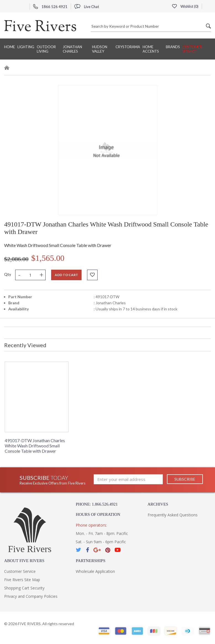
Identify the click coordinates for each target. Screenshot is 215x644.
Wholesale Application (95, 571)
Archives (158, 504)
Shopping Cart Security (24, 588)
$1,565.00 (48, 258)
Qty (8, 274)
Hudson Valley (100, 49)
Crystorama (128, 47)
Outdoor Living (46, 49)
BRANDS (173, 47)
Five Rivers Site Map (22, 580)
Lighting (26, 47)
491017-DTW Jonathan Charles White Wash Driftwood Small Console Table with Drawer (35, 446)
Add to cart (66, 275)
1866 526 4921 (50, 7)
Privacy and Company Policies (31, 596)
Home (10, 47)
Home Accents (151, 49)
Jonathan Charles (72, 49)
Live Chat (87, 7)
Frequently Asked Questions (173, 515)
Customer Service (192, 49)
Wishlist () (185, 6)
